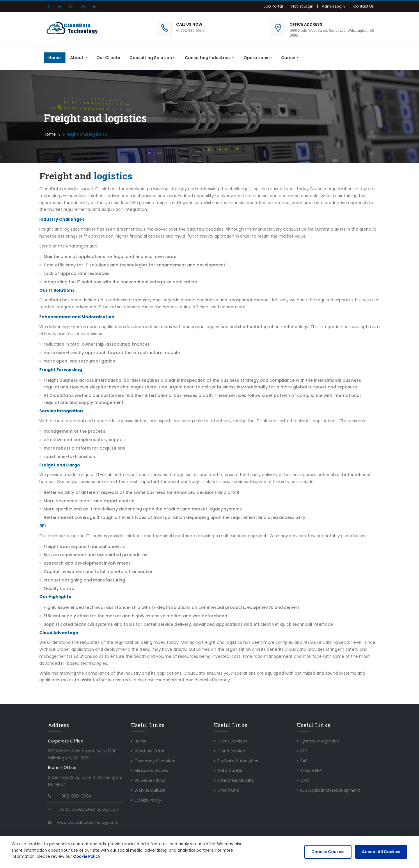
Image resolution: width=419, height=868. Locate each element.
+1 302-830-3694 (74, 796)
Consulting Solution (152, 58)
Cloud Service (231, 751)
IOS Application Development (330, 790)
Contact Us (364, 6)
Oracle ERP (311, 770)
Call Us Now (189, 24)
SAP (304, 761)
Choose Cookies (328, 852)
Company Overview (155, 761)
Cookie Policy (148, 800)
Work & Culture (150, 790)
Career (290, 58)
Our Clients (108, 58)
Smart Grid (228, 790)
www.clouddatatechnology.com (88, 822)
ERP (304, 751)
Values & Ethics (150, 780)
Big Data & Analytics (238, 761)
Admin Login (333, 6)
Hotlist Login (302, 6)
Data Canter (230, 770)
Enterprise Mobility (236, 780)
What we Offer (150, 751)
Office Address (306, 24)
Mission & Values (151, 770)
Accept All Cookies (381, 852)
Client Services (232, 741)
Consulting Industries (210, 58)
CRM (305, 780)
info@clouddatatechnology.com (88, 809)
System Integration (320, 741)
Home (55, 58)
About (79, 58)
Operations (258, 58)
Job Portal (273, 6)
